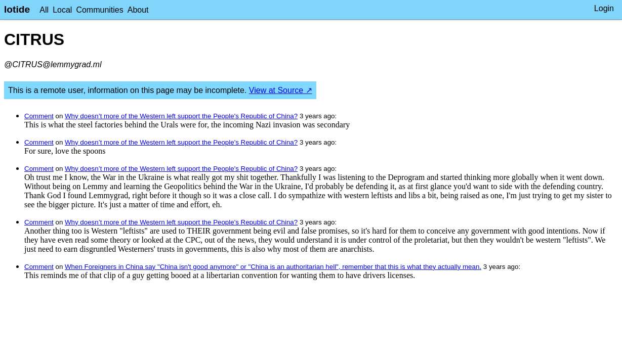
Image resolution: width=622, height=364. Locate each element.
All (44, 10)
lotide (17, 9)
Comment (39, 116)
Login (604, 8)
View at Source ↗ (281, 90)
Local (62, 10)
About (138, 10)
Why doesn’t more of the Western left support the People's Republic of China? (181, 116)
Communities (99, 10)
